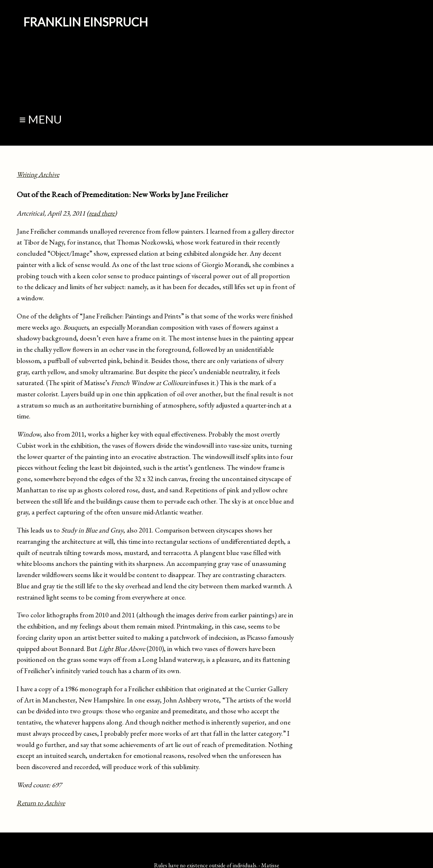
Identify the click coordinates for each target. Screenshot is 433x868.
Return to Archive (41, 803)
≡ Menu (40, 119)
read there (102, 213)
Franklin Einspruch (86, 22)
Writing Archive (38, 174)
